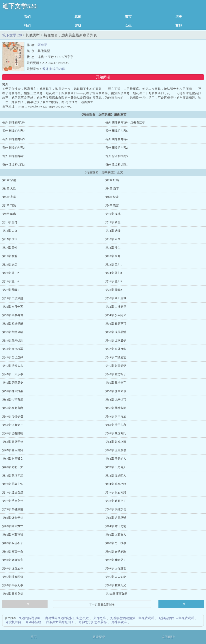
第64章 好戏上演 (116, 442)
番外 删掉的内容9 (54, 69)
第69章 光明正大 (13, 467)
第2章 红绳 (112, 180)
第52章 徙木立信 (116, 391)
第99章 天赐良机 (13, 594)
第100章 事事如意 (117, 594)
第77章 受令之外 (13, 501)
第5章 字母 (9, 197)
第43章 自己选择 (13, 357)
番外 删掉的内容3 (13, 148)
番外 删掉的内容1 (13, 156)
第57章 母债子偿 (13, 416)
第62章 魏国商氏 (116, 433)
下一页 (181, 604)
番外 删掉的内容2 (117, 148)
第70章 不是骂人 (116, 467)
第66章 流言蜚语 (116, 450)
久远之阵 (100, 618)
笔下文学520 (19, 6)
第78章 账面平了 (116, 501)
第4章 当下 (112, 188)
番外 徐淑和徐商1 (117, 164)
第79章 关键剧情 (13, 509)
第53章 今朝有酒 (13, 400)
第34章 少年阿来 (116, 315)
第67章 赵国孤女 (13, 459)
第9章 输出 (9, 214)
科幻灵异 (27, 26)
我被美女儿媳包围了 (60, 622)
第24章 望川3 (114, 273)
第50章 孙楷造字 (116, 383)
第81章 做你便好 (13, 518)
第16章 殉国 (113, 239)
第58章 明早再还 (116, 416)
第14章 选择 (113, 231)
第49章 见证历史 (13, 383)
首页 (34, 637)
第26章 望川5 (114, 281)
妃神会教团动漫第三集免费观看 (132, 618)
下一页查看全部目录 (102, 604)
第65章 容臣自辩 (13, 450)
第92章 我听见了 (116, 560)
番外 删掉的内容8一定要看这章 (125, 122)
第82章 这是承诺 (116, 518)
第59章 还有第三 (13, 425)
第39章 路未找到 (13, 340)
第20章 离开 (113, 256)
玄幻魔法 (27, 17)
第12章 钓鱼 (113, 222)
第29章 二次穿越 (13, 298)
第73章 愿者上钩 (13, 484)
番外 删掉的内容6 (117, 131)
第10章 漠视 (113, 214)
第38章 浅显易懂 (116, 332)
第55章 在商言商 (13, 408)
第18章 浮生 (113, 248)
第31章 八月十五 (13, 307)
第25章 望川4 (11, 281)
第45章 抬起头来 (13, 366)
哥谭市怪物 (34, 622)
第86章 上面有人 (116, 535)
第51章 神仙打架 (13, 391)
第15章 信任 (10, 239)
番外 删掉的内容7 (13, 131)
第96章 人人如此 (116, 577)
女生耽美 (128, 26)
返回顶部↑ (169, 637)
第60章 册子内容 (116, 425)
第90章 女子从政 (116, 551)
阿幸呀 (42, 45)
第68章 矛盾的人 (116, 459)
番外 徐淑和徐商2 (13, 164)
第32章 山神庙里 (116, 307)
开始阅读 (103, 77)
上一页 (25, 604)
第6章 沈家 (112, 197)
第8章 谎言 (112, 205)
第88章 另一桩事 (116, 543)
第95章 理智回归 (13, 577)
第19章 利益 (10, 256)
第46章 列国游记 (116, 366)
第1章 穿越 (9, 180)
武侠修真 (78, 17)
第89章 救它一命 (13, 551)
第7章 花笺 (9, 205)
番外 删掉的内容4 (117, 139)
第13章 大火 (10, 231)
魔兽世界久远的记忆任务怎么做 (67, 618)
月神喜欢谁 (119, 622)
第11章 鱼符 (10, 222)
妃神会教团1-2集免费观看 (176, 618)
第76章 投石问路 (116, 492)
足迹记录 (99, 637)
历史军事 (179, 17)
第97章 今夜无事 (13, 585)
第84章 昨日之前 (116, 526)
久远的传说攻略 (30, 618)
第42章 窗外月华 (116, 349)
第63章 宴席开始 (13, 442)
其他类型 (179, 26)
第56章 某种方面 (116, 408)
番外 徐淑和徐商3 (117, 156)
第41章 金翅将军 (13, 349)
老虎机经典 (13, 622)
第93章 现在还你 (13, 568)
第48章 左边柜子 (116, 374)
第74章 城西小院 (116, 484)
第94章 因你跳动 (116, 568)
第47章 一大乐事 (13, 374)
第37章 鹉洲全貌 (13, 332)
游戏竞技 (78, 26)
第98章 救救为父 (116, 585)
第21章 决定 (10, 264)
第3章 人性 (9, 188)
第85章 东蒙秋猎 (13, 535)
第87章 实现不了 (13, 543)
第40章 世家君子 (116, 340)
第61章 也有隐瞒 (13, 433)
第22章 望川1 (114, 264)
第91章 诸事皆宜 (13, 560)
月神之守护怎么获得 (93, 622)
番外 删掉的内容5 (13, 139)
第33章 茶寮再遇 (13, 315)
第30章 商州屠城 (116, 298)
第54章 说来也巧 (116, 400)
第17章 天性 (10, 248)
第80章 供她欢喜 (116, 509)
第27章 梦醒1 (11, 290)
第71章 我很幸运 (13, 476)
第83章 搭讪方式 (13, 526)
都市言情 (128, 17)
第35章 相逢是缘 (13, 324)
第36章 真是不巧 (116, 324)
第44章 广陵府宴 (116, 357)
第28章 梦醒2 (114, 290)
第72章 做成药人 (116, 476)
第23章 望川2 (11, 273)
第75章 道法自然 (13, 492)
